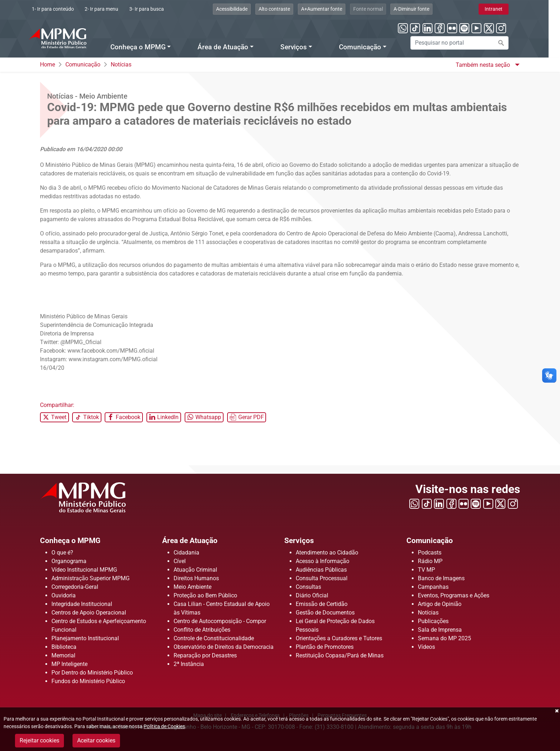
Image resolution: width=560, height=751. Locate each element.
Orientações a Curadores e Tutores (339, 638)
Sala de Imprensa (440, 630)
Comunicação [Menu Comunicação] (371, 47)
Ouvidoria (64, 595)
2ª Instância (189, 664)
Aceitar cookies (96, 740)
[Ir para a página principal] (69, 38)
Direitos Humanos (196, 578)
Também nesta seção (484, 65)
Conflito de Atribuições (202, 630)
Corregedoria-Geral (75, 587)
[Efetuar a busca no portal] (512, 43)
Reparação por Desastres (205, 655)
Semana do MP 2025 (444, 638)
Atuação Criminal (195, 570)
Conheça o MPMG (75, 540)
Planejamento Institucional (85, 638)
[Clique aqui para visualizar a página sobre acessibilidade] (244, 9)
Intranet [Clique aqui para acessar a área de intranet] (505, 9)
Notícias (121, 64)
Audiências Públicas (321, 570)
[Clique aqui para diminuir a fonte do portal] (423, 9)
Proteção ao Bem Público (205, 595)
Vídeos (426, 647)
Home (47, 64)
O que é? (62, 553)
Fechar (556, 711)
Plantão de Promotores (325, 647)
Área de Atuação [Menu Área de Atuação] (235, 47)
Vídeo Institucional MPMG (84, 570)
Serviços (301, 540)
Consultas (308, 587)
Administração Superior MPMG (91, 578)
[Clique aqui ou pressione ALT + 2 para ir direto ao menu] (113, 9)
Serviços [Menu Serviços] (305, 47)
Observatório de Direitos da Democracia (224, 647)
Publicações (433, 621)
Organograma (69, 561)
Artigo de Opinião (440, 604)
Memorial (63, 655)
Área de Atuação (194, 540)
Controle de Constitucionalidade (214, 638)
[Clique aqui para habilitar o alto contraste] (286, 9)
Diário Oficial (312, 595)
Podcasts (430, 553)
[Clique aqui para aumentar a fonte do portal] (333, 9)
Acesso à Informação (322, 561)
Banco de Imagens (441, 578)
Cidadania (186, 553)
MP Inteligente (69, 664)
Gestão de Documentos (325, 613)
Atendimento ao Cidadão (327, 553)
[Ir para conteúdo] (64, 9)
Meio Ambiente (192, 587)
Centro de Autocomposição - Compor (220, 621)
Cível (180, 561)
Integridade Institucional (82, 604)
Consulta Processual (322, 578)
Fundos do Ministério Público (88, 681)
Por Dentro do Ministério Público (92, 673)
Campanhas (433, 587)
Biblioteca (64, 647)
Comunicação (83, 64)
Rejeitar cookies (39, 740)
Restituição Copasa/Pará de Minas (340, 655)
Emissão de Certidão (322, 604)
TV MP (426, 570)
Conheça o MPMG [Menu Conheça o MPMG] (149, 47)
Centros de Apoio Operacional (89, 613)
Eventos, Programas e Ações (454, 595)
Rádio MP (430, 561)
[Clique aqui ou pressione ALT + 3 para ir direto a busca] (158, 9)
